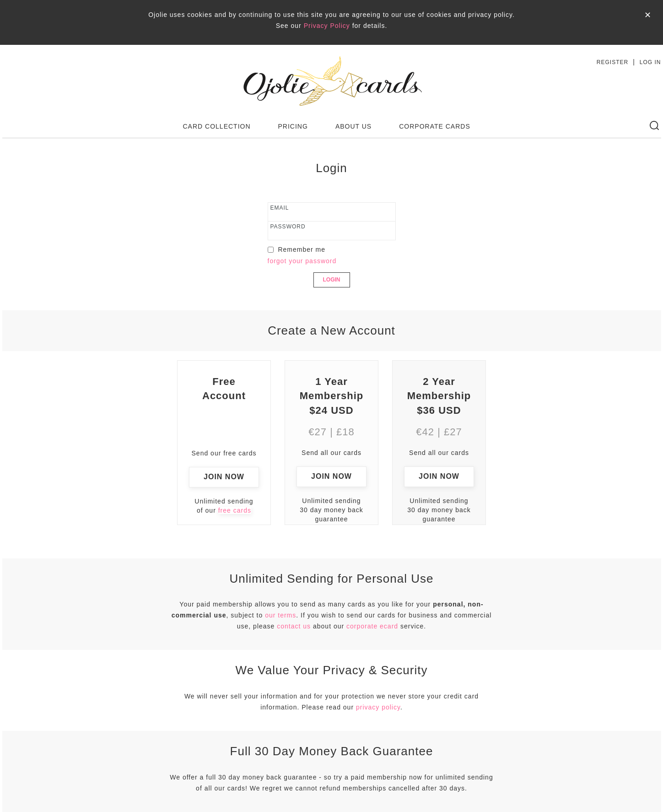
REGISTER (612, 62)
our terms (280, 615)
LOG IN (650, 62)
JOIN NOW (224, 477)
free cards (235, 510)
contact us (294, 626)
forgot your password (302, 261)
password (288, 227)
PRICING (293, 126)
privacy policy (378, 707)
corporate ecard (372, 626)
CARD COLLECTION (217, 126)
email (280, 208)
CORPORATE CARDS (435, 126)
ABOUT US (353, 126)
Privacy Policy (327, 26)
